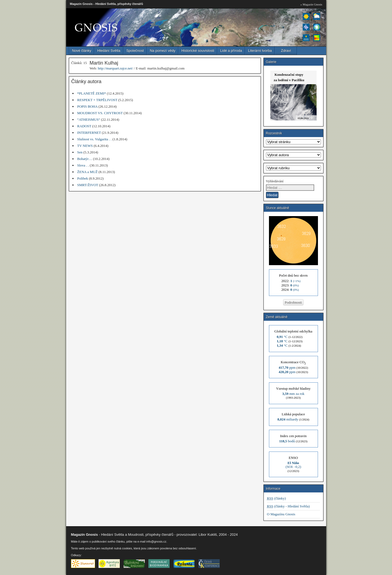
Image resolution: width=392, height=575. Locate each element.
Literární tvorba (260, 51)
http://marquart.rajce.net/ (115, 68)
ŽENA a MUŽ (88, 172)
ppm (287, 367)
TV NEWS (85, 146)
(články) (277, 498)
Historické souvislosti (198, 51)
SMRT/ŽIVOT (88, 185)
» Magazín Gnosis (311, 4)
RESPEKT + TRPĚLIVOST (97, 100)
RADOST (84, 126)
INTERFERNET (89, 133)
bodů (287, 441)
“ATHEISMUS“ (89, 119)
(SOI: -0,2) (293, 465)
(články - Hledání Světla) (288, 506)
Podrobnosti (293, 302)
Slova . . (83, 165)
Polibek (83, 178)
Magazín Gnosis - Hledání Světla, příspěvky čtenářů (107, 4)
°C (282, 337)
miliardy (288, 419)
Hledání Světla (109, 51)
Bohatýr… (85, 159)
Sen (80, 152)
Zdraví (286, 51)
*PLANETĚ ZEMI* (92, 93)
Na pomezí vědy (163, 51)
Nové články (82, 51)
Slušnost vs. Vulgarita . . (94, 139)
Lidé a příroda (231, 51)
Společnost (135, 51)
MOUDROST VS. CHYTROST (100, 113)
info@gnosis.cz (156, 541)
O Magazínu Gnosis (281, 514)
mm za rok (293, 394)
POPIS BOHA (88, 106)
